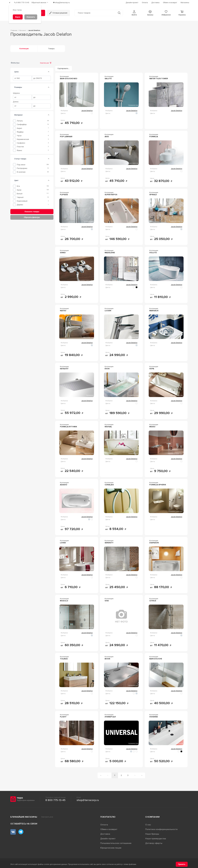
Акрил (19, 127)
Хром (19, 189)
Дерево (20, 204)
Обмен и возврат (109, 829)
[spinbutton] (22, 77)
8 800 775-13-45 (55, 799)
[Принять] (182, 864)
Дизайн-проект (108, 838)
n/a (18, 185)
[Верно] (18, 17)
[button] (134, 12)
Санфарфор (22, 124)
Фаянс (20, 149)
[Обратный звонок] (42, 2)
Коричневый (22, 200)
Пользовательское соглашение (116, 842)
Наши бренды (152, 833)
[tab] (49, 71)
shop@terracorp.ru (88, 799)
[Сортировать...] (64, 68)
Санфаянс (21, 142)
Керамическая (23, 138)
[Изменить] (31, 17)
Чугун (19, 135)
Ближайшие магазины (24, 816)
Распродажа (22, 167)
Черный (20, 196)
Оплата (104, 824)
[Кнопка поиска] (118, 12)
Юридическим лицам (111, 847)
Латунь (20, 120)
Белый (20, 193)
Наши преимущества (156, 838)
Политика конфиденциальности (161, 829)
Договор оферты (154, 842)
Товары (51, 48)
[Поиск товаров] (95, 12)
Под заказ (21, 164)
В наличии (21, 171)
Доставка (105, 833)
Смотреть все (47, 816)
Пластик (20, 146)
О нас (148, 824)
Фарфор (20, 131)
